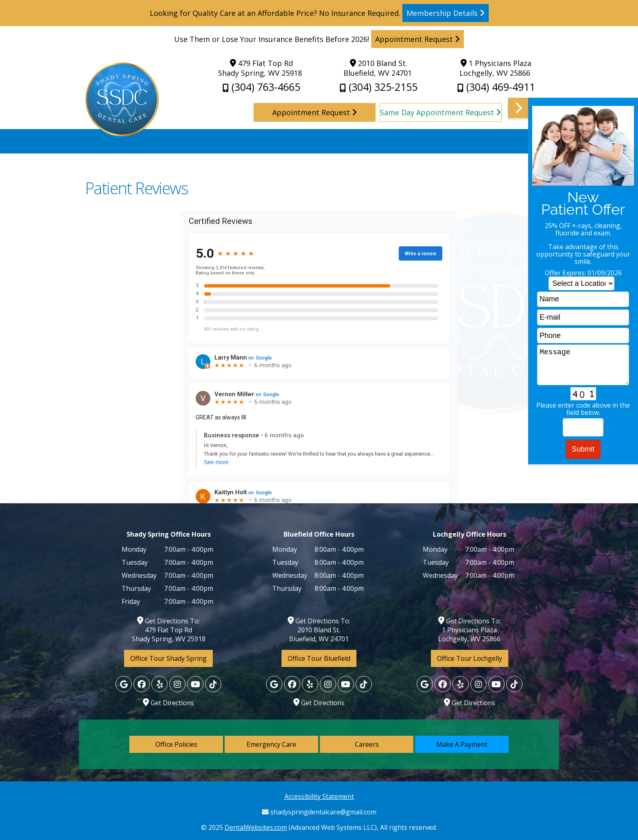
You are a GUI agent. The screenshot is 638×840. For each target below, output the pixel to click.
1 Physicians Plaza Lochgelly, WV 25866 (495, 68)
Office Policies (176, 744)
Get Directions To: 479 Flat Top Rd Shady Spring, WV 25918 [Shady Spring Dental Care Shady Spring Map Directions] (169, 630)
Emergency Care (271, 744)
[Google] (124, 684)
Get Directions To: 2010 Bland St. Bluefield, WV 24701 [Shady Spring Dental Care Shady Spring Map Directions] (319, 630)
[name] (583, 299)
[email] (583, 317)
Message (583, 365)
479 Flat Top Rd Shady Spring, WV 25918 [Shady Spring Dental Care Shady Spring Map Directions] (260, 68)
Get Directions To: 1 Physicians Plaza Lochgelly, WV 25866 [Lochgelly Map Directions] (470, 630)
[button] (573, 413)
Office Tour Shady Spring (168, 658)
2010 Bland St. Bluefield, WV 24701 (378, 68)
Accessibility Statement (319, 796)
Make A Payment (462, 744)
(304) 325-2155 (379, 87)
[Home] (122, 134)
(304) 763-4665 (261, 87)
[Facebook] (142, 684)
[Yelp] (159, 684)
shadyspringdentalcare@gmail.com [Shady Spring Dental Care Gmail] (319, 812)
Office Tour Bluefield (319, 658)
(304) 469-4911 (496, 87)
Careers (367, 744)
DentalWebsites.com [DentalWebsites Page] (256, 827)
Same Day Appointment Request (440, 112)
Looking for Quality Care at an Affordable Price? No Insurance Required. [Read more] (319, 13)
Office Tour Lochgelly (470, 658)
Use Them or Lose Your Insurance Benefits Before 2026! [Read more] (319, 39)
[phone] (583, 336)
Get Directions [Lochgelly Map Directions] (168, 703)
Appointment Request (315, 112)
